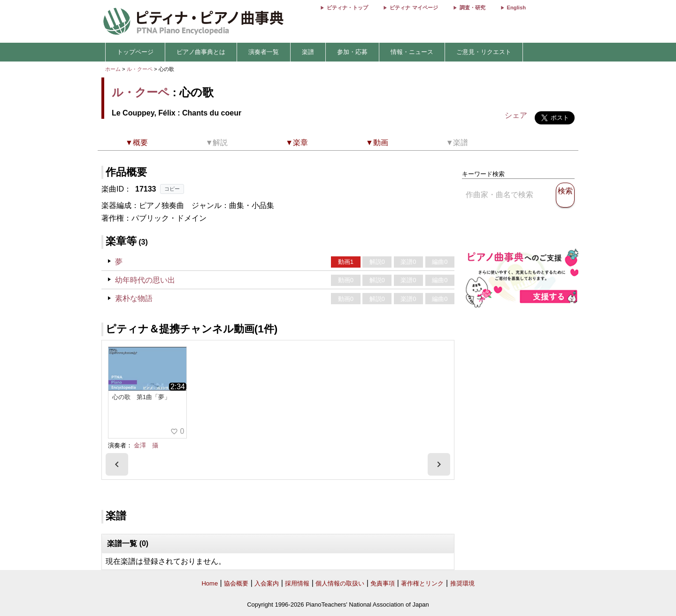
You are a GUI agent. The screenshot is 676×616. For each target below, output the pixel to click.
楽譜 (308, 52)
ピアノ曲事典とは (201, 52)
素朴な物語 (134, 298)
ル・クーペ (140, 69)
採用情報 (297, 583)
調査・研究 (472, 8)
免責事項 (383, 583)
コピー (172, 189)
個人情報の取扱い (340, 583)
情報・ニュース (412, 52)
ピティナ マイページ (414, 8)
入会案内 (267, 583)
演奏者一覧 (264, 52)
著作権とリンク (422, 583)
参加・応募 (352, 52)
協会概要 (236, 583)
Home (210, 583)
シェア (516, 115)
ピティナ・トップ (347, 8)
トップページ (135, 52)
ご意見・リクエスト (484, 52)
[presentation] (117, 464)
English (516, 8)
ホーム (113, 69)
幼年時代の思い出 (145, 280)
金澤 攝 (146, 445)
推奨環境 (462, 583)
